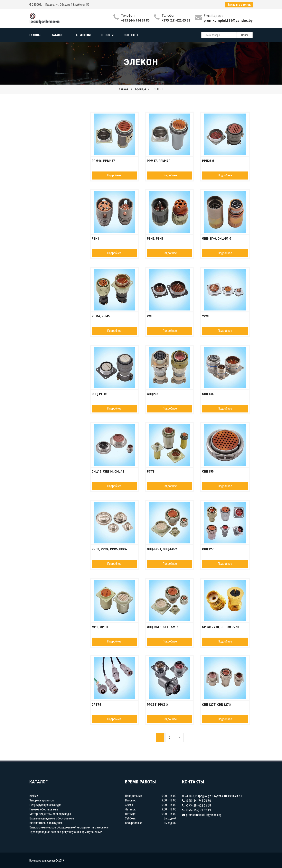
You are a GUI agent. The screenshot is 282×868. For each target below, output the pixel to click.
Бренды (140, 89)
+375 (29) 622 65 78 (176, 20)
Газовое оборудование (44, 809)
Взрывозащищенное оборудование (52, 818)
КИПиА (34, 796)
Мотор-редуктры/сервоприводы (50, 814)
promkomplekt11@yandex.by (204, 815)
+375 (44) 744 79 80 (135, 20)
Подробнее (114, 175)
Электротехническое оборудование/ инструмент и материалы (69, 827)
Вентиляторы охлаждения (46, 823)
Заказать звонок (239, 5)
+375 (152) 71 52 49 (198, 810)
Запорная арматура (42, 800)
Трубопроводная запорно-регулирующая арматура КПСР (66, 832)
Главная (123, 89)
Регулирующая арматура (45, 805)
